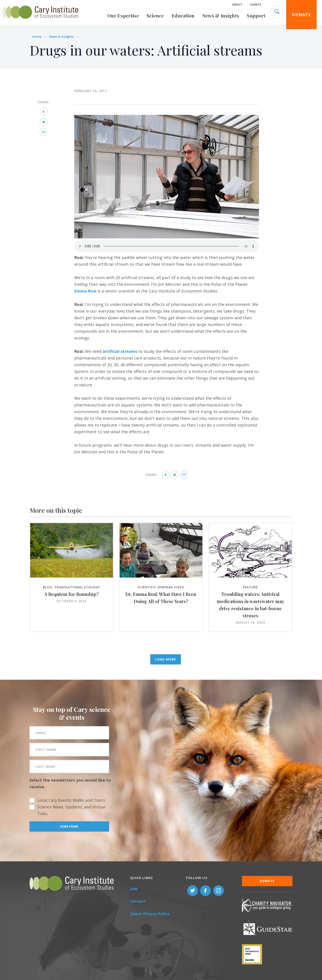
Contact (138, 901)
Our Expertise (123, 16)
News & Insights (221, 16)
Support (256, 16)
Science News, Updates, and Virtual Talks (71, 810)
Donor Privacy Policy (150, 914)
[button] (167, 237)
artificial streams (120, 351)
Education (183, 16)
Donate (301, 15)
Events (256, 4)
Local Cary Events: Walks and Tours (71, 800)
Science (155, 16)
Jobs (134, 889)
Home (37, 37)
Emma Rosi (85, 291)
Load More (166, 659)
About (237, 4)
